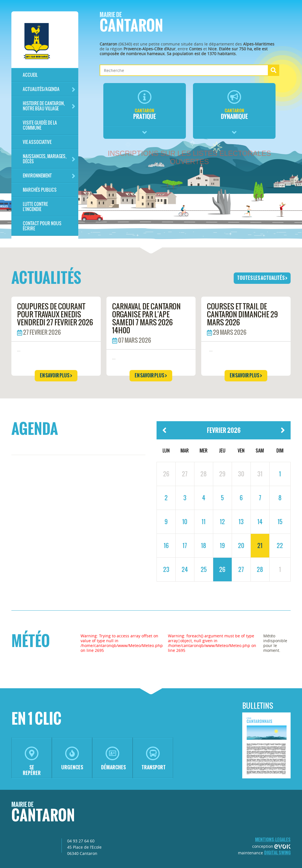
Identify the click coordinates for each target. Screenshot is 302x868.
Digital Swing (277, 852)
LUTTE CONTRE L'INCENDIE (35, 207)
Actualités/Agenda (49, 89)
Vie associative (37, 142)
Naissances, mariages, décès (49, 159)
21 (260, 545)
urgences (72, 759)
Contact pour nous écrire (42, 226)
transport (154, 759)
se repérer (32, 761)
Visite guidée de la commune (40, 125)
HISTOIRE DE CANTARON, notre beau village (49, 106)
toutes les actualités (262, 278)
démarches (113, 759)
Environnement (49, 176)
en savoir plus (56, 375)
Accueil (30, 75)
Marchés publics (40, 190)
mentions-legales (273, 839)
